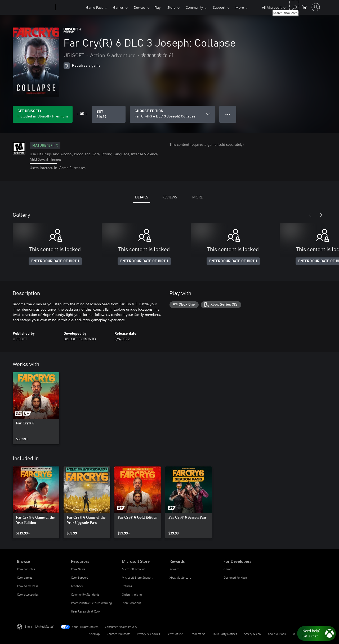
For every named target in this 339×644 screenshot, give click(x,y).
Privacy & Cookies (148, 634)
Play (157, 7)
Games (118, 7)
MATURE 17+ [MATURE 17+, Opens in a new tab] (45, 146)
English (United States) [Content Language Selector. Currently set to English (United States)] (40, 626)
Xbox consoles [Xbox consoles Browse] (26, 569)
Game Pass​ (95, 7)
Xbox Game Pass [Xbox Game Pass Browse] (28, 586)
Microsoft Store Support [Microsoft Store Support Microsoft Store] (137, 577)
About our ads (277, 634)
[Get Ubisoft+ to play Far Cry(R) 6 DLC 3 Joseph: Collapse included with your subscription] (43, 114)
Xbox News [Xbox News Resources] (78, 569)
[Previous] (310, 215)
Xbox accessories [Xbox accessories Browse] (28, 594)
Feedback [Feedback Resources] (77, 586)
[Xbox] (70, 7)
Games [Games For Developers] (228, 569)
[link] (36, 408)
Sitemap (94, 634)
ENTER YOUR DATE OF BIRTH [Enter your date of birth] (55, 261)
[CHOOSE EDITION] (172, 114)
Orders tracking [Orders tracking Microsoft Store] (132, 594)
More (240, 7)
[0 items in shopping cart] (305, 7)
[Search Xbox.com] (294, 7)
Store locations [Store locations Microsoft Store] (131, 603)
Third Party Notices (225, 634)
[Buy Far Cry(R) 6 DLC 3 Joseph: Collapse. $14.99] (109, 114)
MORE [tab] (197, 197)
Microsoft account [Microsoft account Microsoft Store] (133, 569)
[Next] (321, 215)
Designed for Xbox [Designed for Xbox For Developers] (235, 577)
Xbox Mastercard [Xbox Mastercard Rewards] (180, 577)
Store (171, 7)
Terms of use (175, 634)
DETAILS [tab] (142, 197)
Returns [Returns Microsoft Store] (127, 586)
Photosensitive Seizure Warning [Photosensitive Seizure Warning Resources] (91, 603)
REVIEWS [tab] (170, 197)
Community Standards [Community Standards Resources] (85, 594)
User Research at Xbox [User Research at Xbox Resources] (86, 611)
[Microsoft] (35, 7)
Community (194, 7)
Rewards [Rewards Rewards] (175, 569)
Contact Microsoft (118, 634)
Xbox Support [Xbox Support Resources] (79, 577)
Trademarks (198, 634)
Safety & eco (252, 634)
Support (219, 7)
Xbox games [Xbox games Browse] (25, 577)
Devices (140, 7)
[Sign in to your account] (316, 7)
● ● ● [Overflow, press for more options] (228, 114)
